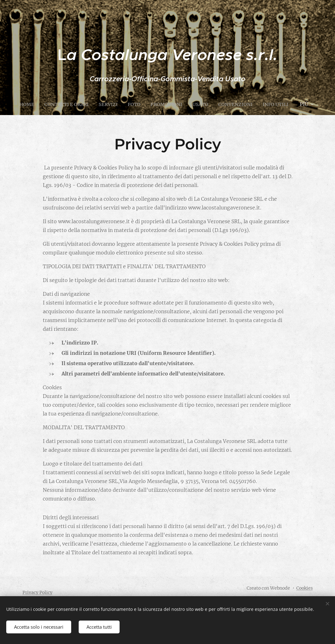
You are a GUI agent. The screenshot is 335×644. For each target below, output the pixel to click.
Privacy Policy (37, 592)
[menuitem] (42, 104)
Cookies (305, 588)
